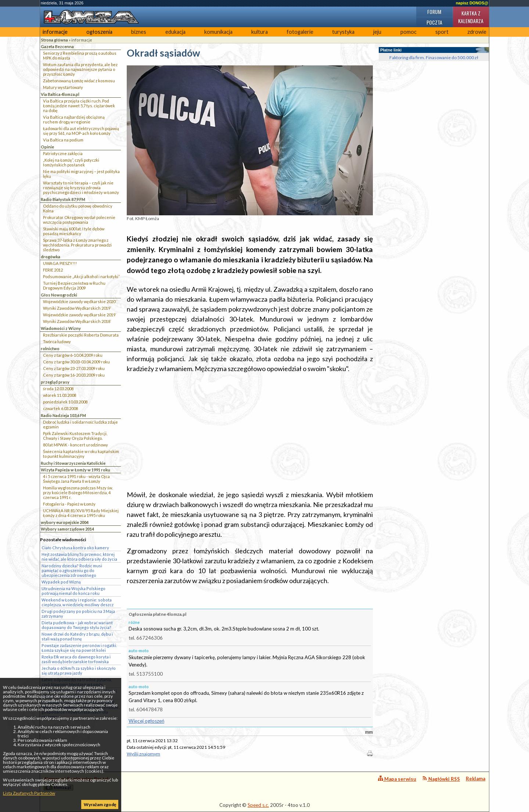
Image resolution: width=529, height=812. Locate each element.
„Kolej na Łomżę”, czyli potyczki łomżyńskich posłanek (71, 162)
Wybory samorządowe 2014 (67, 529)
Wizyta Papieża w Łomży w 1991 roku (75, 470)
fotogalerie (300, 32)
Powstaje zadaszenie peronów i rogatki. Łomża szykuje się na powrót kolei (79, 648)
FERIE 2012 (53, 270)
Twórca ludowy (57, 342)
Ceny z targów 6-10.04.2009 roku (73, 355)
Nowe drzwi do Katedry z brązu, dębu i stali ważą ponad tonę (77, 636)
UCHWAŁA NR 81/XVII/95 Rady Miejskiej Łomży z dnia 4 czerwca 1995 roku (81, 513)
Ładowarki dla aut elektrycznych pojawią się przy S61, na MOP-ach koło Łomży (81, 131)
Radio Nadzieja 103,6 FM (63, 415)
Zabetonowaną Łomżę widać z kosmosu (79, 81)
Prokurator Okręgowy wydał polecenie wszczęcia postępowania (79, 220)
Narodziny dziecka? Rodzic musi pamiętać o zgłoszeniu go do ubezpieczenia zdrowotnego (72, 570)
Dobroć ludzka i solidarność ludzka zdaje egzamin (80, 424)
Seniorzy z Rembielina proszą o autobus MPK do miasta (80, 55)
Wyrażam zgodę (100, 804)
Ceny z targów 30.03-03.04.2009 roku (76, 362)
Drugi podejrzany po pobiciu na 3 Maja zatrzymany (78, 614)
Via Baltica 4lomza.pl (60, 94)
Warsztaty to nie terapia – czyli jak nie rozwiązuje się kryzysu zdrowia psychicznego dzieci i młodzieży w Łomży (81, 188)
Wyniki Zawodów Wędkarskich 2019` (77, 308)
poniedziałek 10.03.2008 (65, 402)
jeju (377, 32)
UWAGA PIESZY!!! (60, 263)
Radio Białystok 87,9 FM (63, 199)
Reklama (476, 779)
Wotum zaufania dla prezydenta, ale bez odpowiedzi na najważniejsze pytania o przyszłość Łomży (80, 69)
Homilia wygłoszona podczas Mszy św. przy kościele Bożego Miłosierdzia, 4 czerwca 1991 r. (78, 493)
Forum (434, 12)
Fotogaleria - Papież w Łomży (69, 504)
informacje (55, 32)
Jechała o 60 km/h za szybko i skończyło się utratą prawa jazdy (79, 671)
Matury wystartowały (63, 87)
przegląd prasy (55, 382)
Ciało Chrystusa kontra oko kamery (75, 548)
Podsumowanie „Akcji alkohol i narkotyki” (81, 276)
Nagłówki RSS (441, 779)
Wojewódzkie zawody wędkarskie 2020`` (80, 301)
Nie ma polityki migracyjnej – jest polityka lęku (81, 174)
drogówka (51, 257)
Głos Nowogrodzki (59, 295)
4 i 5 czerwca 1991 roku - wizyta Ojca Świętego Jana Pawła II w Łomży (76, 479)
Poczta (434, 22)
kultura (260, 32)
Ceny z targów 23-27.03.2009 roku (74, 368)
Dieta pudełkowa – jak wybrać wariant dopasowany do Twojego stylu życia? (77, 625)
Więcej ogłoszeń (146, 721)
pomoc (409, 32)
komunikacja (218, 32)
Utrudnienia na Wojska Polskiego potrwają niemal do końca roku (73, 591)
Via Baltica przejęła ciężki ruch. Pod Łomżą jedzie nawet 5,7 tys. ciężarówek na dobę (79, 106)
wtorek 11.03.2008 (60, 395)
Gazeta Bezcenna (57, 46)
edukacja (175, 32)
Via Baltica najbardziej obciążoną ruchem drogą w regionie (74, 119)
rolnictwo (50, 348)
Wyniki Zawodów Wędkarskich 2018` (77, 321)
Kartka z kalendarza (471, 17)
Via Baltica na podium (63, 140)
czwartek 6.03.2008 (60, 408)
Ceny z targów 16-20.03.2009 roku (74, 375)
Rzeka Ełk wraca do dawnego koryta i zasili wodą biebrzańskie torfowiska (76, 659)
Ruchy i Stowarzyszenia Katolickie (73, 463)
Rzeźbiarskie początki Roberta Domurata (81, 335)
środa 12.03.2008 (58, 389)
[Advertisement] (250, 432)
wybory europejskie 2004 (65, 522)
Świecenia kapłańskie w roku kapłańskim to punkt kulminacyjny (81, 454)
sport (442, 32)
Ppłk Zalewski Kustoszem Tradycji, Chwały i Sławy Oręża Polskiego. (75, 436)
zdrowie (477, 32)
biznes (139, 32)
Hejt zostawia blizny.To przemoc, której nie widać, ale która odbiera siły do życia (79, 557)
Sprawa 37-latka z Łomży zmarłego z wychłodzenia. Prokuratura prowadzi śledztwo (77, 245)
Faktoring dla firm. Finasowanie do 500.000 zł (434, 58)
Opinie (47, 147)
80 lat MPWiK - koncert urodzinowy (75, 445)
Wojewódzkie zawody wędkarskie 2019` (80, 315)
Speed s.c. (258, 805)
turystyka (343, 32)
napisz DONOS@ (472, 3)
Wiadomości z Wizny (61, 328)
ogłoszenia (99, 32)
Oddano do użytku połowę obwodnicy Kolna (78, 208)
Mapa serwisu (397, 779)
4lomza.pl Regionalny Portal (76, 783)
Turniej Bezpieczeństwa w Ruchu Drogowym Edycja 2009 (74, 285)
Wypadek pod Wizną (61, 582)
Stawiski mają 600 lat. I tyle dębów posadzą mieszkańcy (74, 231)
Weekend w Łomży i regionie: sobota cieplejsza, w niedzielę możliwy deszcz (78, 602)
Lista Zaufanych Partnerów (29, 793)
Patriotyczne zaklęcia (63, 153)
